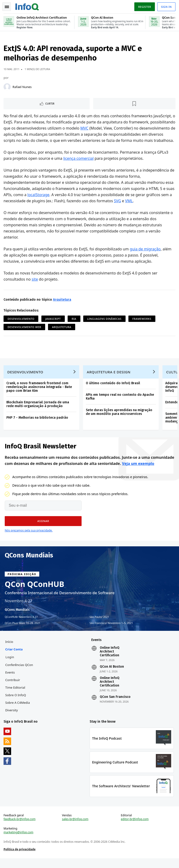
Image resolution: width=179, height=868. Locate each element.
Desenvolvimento (21, 325)
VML (129, 207)
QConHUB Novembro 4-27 (21, 625)
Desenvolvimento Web (25, 334)
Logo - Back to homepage (27, 6)
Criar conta (14, 657)
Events (10, 681)
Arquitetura (62, 306)
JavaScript (53, 325)
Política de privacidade (20, 858)
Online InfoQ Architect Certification (110, 660)
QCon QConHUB (35, 592)
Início (9, 650)
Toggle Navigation (7, 7)
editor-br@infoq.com (135, 828)
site (35, 286)
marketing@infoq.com (19, 842)
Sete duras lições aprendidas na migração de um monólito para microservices (119, 419)
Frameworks (142, 325)
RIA (74, 325)
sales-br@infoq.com (75, 828)
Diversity (12, 718)
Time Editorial (15, 696)
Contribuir (13, 688)
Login (10, 665)
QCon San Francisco (115, 705)
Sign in (166, 7)
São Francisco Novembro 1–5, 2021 (111, 631)
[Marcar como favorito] (134, 104)
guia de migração (146, 256)
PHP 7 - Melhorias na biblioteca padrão (37, 425)
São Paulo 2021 (99, 625)
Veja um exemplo (138, 471)
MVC (110, 129)
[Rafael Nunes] (7, 87)
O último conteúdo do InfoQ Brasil (113, 391)
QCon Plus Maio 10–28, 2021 (23, 631)
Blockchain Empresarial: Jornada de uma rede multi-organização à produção (38, 412)
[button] (43, 529)
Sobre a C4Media (18, 711)
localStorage (39, 201)
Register (144, 7)
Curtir (50, 104)
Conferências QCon (19, 673)
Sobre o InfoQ (16, 703)
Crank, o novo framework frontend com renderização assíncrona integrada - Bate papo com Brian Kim (39, 394)
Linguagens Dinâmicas (105, 325)
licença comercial (79, 165)
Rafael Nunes (22, 87)
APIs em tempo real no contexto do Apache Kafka (120, 404)
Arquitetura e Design (109, 379)
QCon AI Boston (112, 675)
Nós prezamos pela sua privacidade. (29, 538)
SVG (118, 207)
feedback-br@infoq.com (20, 828)
